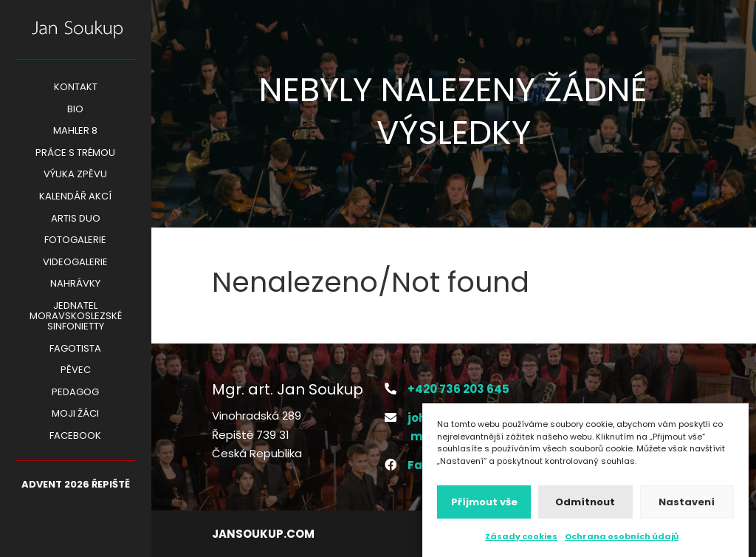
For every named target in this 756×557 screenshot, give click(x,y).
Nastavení (687, 506)
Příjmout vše (484, 506)
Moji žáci (75, 414)
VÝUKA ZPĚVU (75, 175)
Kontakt (76, 88)
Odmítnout (585, 506)
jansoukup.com (263, 534)
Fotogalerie (75, 241)
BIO (75, 110)
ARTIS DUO (76, 219)
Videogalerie (75, 263)
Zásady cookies (521, 541)
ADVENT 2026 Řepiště (76, 485)
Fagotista (75, 349)
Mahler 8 (75, 131)
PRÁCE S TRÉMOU (75, 154)
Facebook (75, 437)
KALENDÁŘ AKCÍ (75, 197)
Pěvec (76, 371)
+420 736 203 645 (458, 389)
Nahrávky (75, 284)
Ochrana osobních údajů (622, 541)
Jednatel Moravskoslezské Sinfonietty (76, 317)
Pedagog (75, 393)
